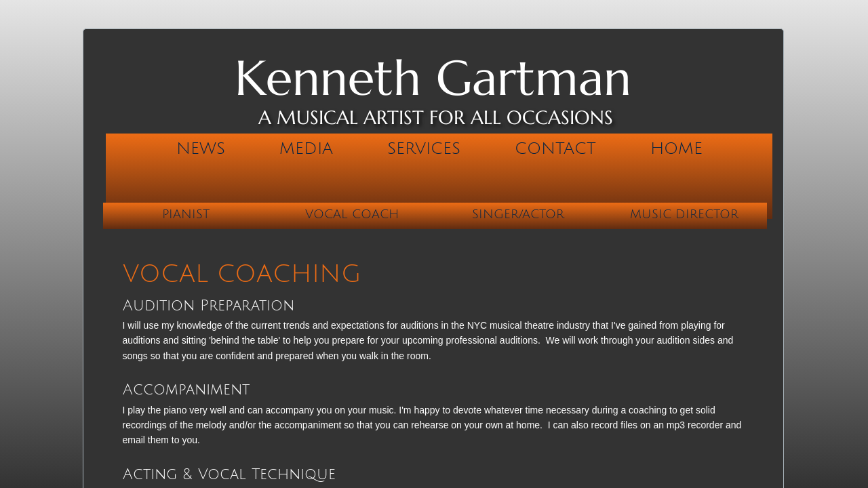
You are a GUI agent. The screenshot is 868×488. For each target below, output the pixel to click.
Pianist (186, 214)
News (201, 148)
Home (676, 148)
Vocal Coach (352, 214)
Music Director (684, 214)
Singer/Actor (518, 214)
